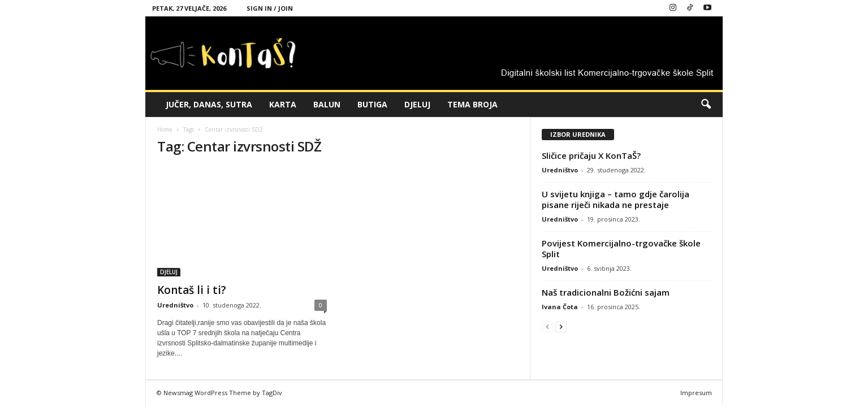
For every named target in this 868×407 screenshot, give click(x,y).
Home (165, 129)
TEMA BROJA (472, 104)
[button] (706, 105)
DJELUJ (417, 104)
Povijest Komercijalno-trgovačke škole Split (621, 248)
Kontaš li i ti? (192, 290)
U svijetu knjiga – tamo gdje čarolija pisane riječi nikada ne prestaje (616, 199)
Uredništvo (175, 305)
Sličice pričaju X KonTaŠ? (591, 155)
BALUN (327, 104)
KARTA (283, 104)
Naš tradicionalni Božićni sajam (606, 292)
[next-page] (561, 326)
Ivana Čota (560, 307)
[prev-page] (547, 326)
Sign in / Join (270, 8)
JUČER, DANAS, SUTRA (209, 104)
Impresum (696, 393)
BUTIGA (372, 104)
